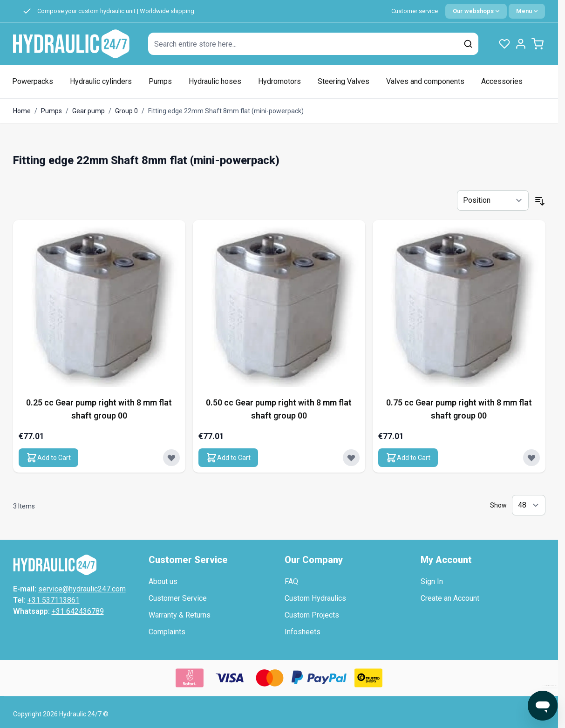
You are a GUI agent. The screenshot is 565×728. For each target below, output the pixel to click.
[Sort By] (493, 200)
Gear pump (88, 111)
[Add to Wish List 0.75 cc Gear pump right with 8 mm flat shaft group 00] (531, 458)
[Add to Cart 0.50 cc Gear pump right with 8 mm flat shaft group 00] (228, 458)
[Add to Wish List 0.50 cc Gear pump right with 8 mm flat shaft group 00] (351, 458)
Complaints (167, 632)
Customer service (415, 11)
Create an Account (450, 598)
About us (163, 581)
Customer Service (178, 598)
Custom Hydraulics (315, 598)
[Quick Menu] (527, 11)
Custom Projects (312, 615)
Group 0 (126, 111)
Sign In (432, 581)
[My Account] (521, 44)
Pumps (51, 111)
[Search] (468, 44)
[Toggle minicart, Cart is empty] (538, 44)
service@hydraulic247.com (82, 589)
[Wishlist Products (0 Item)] (504, 44)
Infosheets (303, 632)
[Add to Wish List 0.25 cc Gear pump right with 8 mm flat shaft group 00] (171, 458)
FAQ (291, 581)
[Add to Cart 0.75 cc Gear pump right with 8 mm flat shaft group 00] (408, 458)
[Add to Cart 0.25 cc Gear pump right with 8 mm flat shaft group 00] (48, 458)
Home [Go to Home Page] (22, 111)
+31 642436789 (78, 611)
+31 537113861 (54, 600)
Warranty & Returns (180, 615)
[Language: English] (476, 11)
